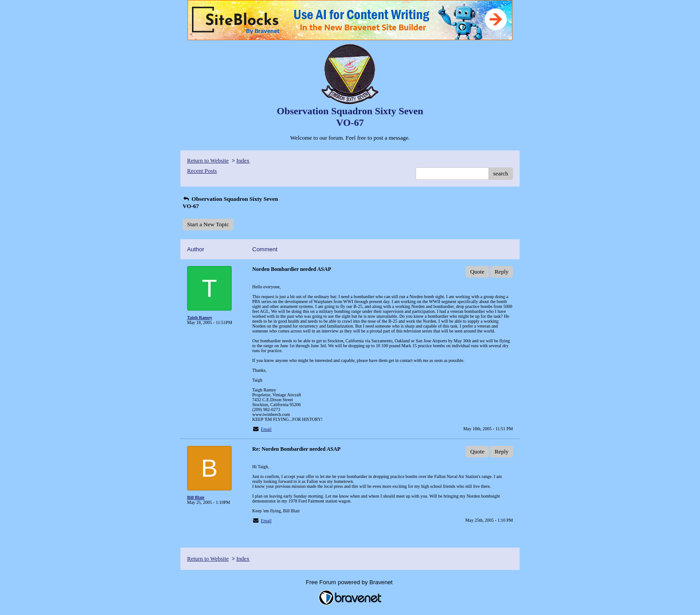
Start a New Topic (208, 224)
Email (266, 429)
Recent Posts (202, 171)
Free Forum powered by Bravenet (350, 582)
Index (243, 160)
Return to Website (208, 160)
